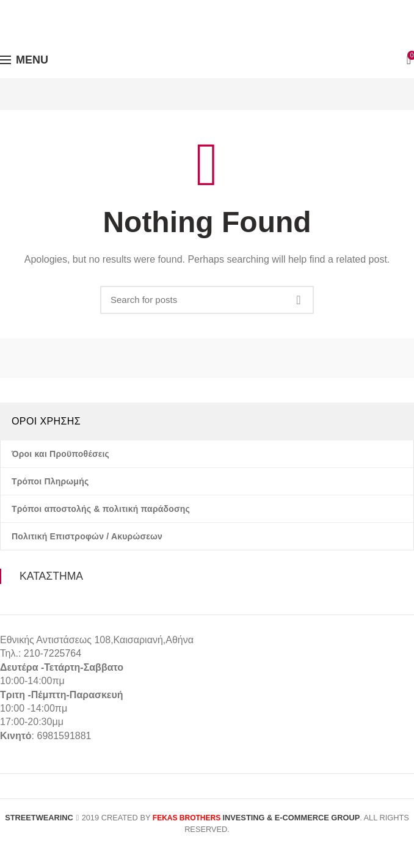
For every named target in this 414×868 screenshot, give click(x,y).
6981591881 (64, 736)
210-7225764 (53, 653)
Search (299, 300)
